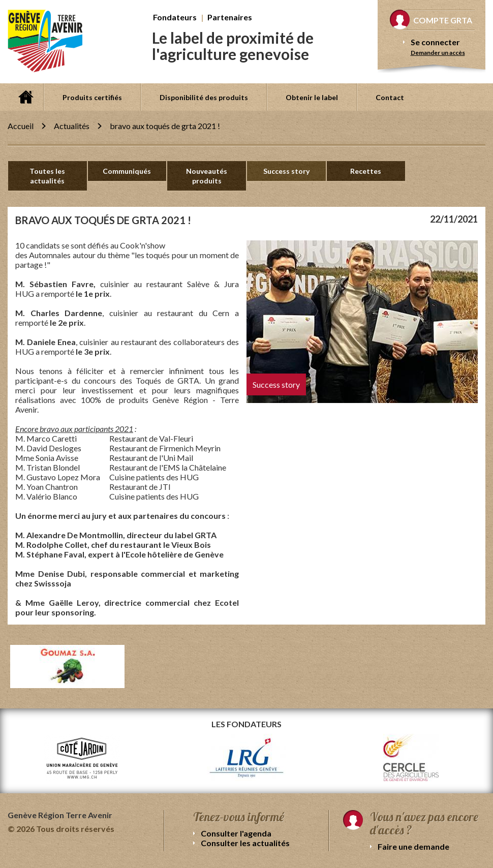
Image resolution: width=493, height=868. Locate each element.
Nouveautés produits (207, 176)
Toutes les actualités (47, 176)
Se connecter (435, 42)
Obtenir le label (312, 97)
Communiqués (127, 171)
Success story (286, 171)
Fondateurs (175, 17)
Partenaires (230, 17)
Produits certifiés (92, 97)
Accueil (25, 97)
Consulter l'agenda (236, 833)
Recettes (366, 171)
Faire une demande (413, 846)
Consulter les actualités (245, 843)
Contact (390, 97)
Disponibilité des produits (204, 97)
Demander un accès (438, 53)
